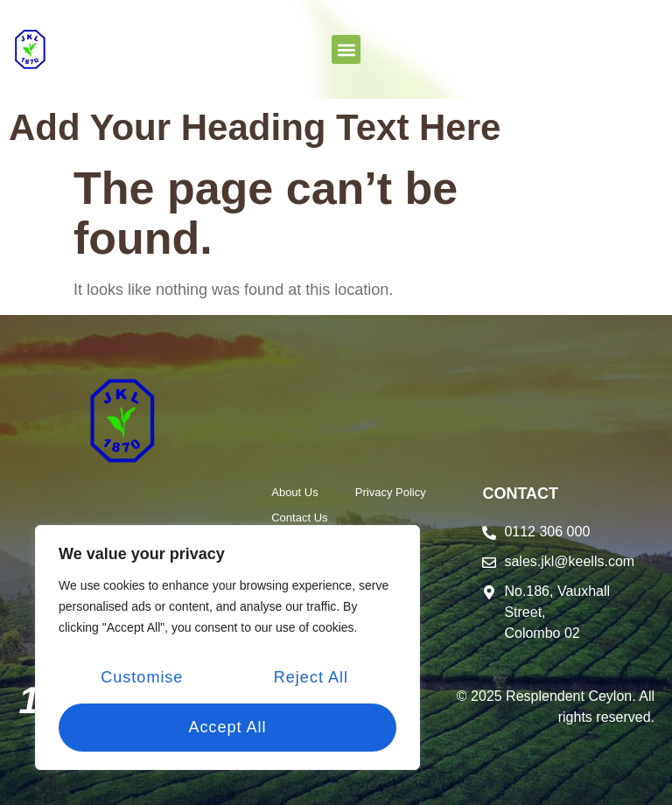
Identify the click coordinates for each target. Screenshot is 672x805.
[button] (346, 49)
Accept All (227, 727)
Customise (142, 679)
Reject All (310, 679)
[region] (227, 649)
